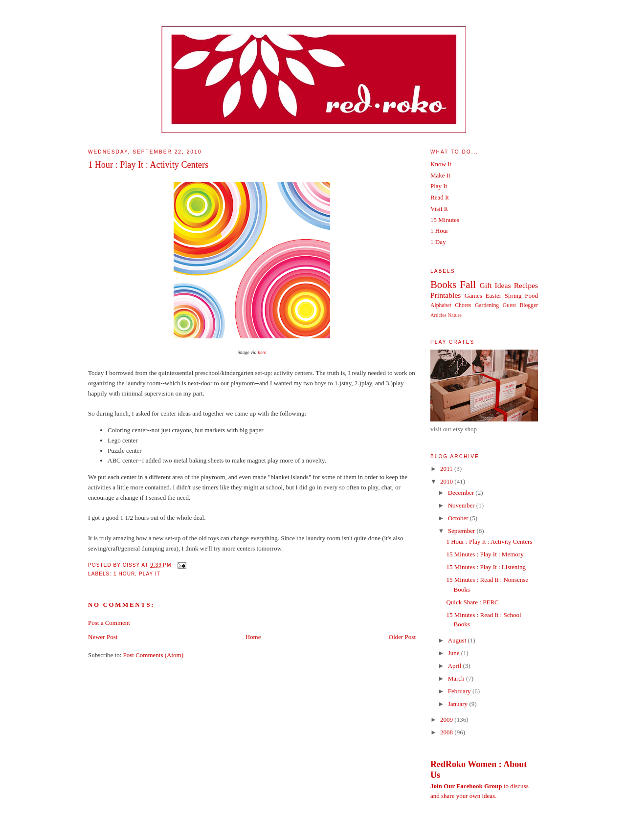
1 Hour (124, 574)
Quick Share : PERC (472, 602)
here (262, 352)
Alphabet (441, 305)
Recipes (526, 285)
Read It (440, 197)
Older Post (402, 637)
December (462, 493)
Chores (463, 305)
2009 (447, 719)
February (460, 691)
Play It (150, 574)
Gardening (487, 305)
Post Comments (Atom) (154, 655)
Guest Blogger (520, 305)
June (455, 653)
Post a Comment (109, 623)
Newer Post (103, 637)
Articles (438, 315)
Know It (441, 164)
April (456, 666)
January (459, 704)
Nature (455, 315)
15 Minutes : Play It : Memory (485, 554)
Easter (493, 296)
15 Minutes (445, 220)
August (458, 640)
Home (253, 637)
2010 (447, 481)
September (462, 531)
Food (531, 296)
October (459, 518)
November (462, 505)
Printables (446, 295)
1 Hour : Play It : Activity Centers (148, 165)
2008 (447, 732)
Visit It (439, 209)
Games (473, 296)
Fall (468, 284)
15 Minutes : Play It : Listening (486, 567)
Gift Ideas (495, 285)
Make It (440, 175)
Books (443, 284)
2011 (447, 469)
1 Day (438, 242)
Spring (513, 296)
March (457, 678)
